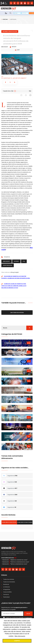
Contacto (6, 594)
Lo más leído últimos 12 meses (25, 522)
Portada (5, 19)
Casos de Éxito (7, 592)
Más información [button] (20, 636)
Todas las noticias (9, 579)
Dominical (6, 584)
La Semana (6, 587)
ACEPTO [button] (17, 641)
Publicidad (6, 597)
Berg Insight (7, 261)
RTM (24, 261)
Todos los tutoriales (9, 582)
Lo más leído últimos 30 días (9, 522)
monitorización (8, 265)
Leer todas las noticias (17, 312)
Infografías (7, 589)
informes (16, 261)
